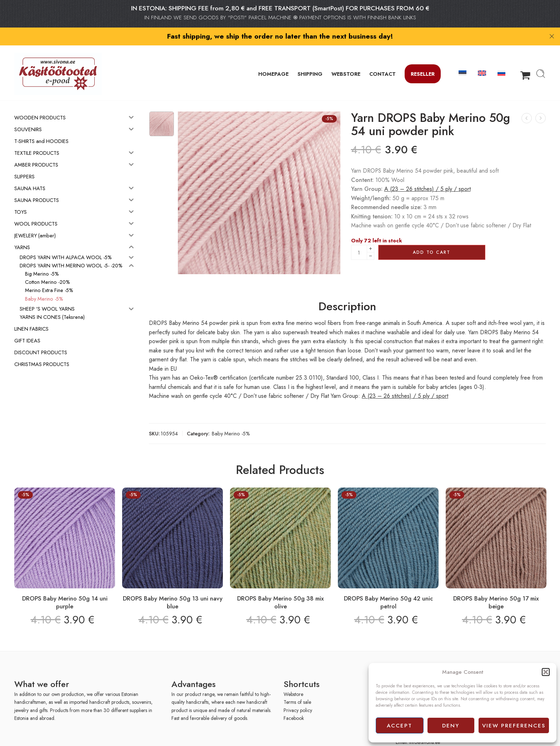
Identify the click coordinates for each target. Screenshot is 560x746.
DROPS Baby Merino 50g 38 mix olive (281, 587)
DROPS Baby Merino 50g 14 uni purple (65, 587)
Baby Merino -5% (231, 418)
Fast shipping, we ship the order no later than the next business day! (280, 36)
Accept (399, 726)
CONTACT (382, 58)
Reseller (423, 58)
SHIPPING (310, 58)
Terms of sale (297, 687)
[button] (546, 672)
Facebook (294, 702)
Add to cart (432, 237)
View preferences (514, 726)
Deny (451, 726)
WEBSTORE (346, 58)
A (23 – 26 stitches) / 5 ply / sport (427, 174)
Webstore (293, 678)
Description (347, 291)
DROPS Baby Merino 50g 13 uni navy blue (173, 587)
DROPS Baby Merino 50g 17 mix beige (496, 587)
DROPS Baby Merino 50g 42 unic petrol (388, 587)
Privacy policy (298, 695)
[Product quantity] (359, 237)
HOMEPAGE (273, 58)
